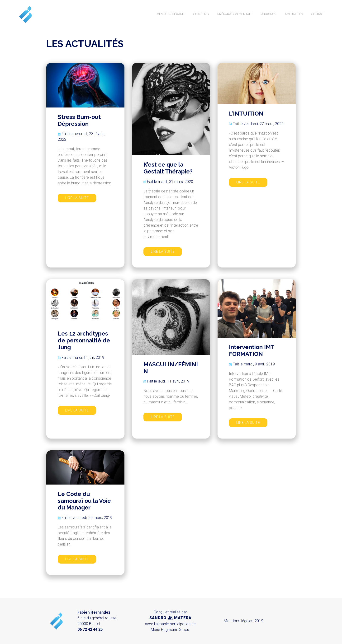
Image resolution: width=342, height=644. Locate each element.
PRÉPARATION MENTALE (235, 14)
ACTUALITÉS (294, 14)
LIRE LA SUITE (77, 198)
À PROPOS (269, 14)
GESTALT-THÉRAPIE (171, 14)
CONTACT (318, 14)
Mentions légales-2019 (243, 621)
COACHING (201, 14)
